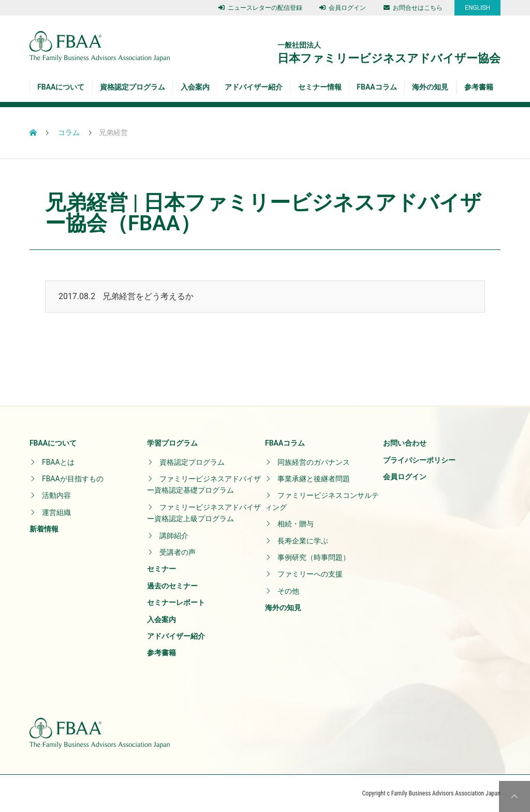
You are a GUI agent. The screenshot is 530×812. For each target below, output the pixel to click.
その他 (288, 591)
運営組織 (56, 512)
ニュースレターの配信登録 (260, 8)
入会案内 (195, 87)
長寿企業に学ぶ (303, 541)
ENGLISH (477, 8)
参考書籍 (479, 87)
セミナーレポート (176, 602)
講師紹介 (174, 536)
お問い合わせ (405, 443)
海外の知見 (430, 87)
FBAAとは (58, 462)
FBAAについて (61, 87)
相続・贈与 (296, 524)
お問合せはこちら (413, 8)
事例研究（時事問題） (314, 557)
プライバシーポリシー (419, 460)
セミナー (161, 569)
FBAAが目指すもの (73, 479)
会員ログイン (343, 8)
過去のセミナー (172, 586)
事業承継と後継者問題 (314, 479)
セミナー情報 (320, 87)
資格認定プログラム (132, 87)
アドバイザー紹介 (254, 87)
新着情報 (44, 529)
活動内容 (56, 495)
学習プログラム (172, 443)
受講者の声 (178, 552)
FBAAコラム (377, 87)
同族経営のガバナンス (314, 462)
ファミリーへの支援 (310, 574)
